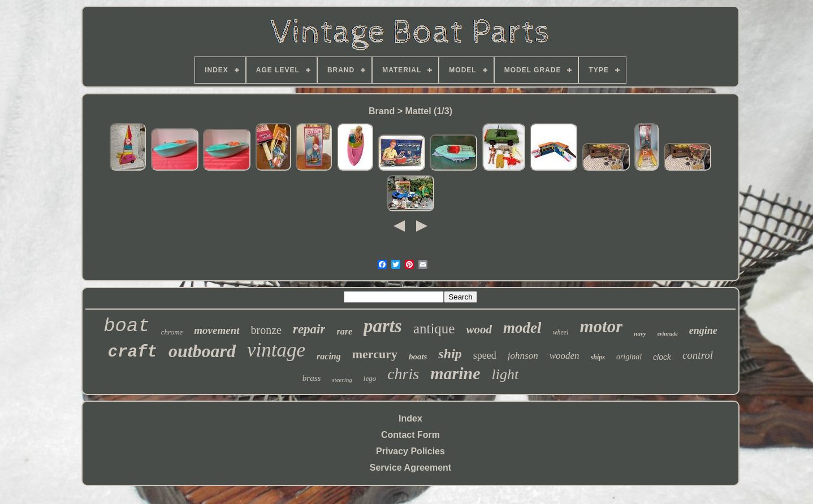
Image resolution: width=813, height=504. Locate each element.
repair (309, 329)
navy (640, 333)
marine (455, 373)
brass (312, 378)
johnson (523, 356)
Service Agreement (410, 468)
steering (342, 380)
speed (485, 355)
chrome (172, 332)
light (505, 374)
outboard (202, 351)
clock (662, 357)
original (629, 357)
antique (434, 329)
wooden (565, 356)
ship (450, 354)
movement (217, 330)
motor (601, 326)
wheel (560, 332)
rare (344, 331)
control (698, 355)
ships (598, 357)
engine (703, 331)
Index (410, 418)
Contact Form (410, 435)
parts (383, 326)
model (522, 328)
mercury (375, 354)
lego (370, 378)
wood (479, 329)
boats (418, 357)
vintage (276, 350)
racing (329, 356)
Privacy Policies (410, 451)
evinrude (668, 334)
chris (403, 374)
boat (127, 326)
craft (133, 352)
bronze (266, 330)
